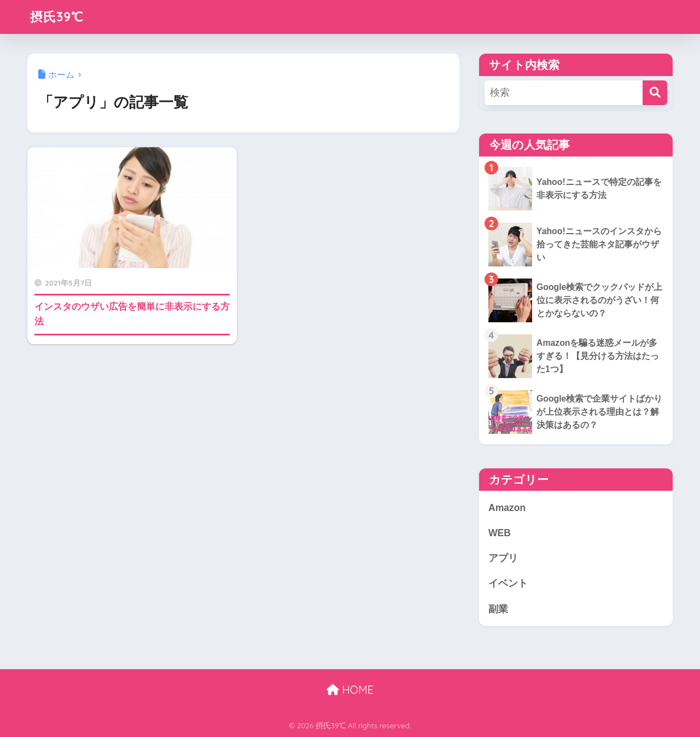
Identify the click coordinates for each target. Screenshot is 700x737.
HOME (350, 690)
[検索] (655, 93)
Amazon (507, 508)
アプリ (503, 558)
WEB (500, 533)
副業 (498, 609)
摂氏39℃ (57, 17)
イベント (508, 583)
